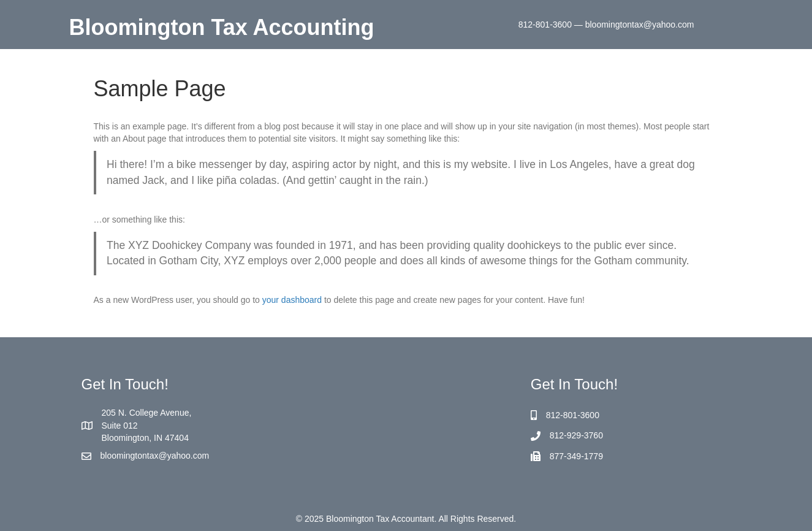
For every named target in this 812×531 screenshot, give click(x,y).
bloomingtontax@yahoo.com (155, 456)
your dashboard (292, 300)
